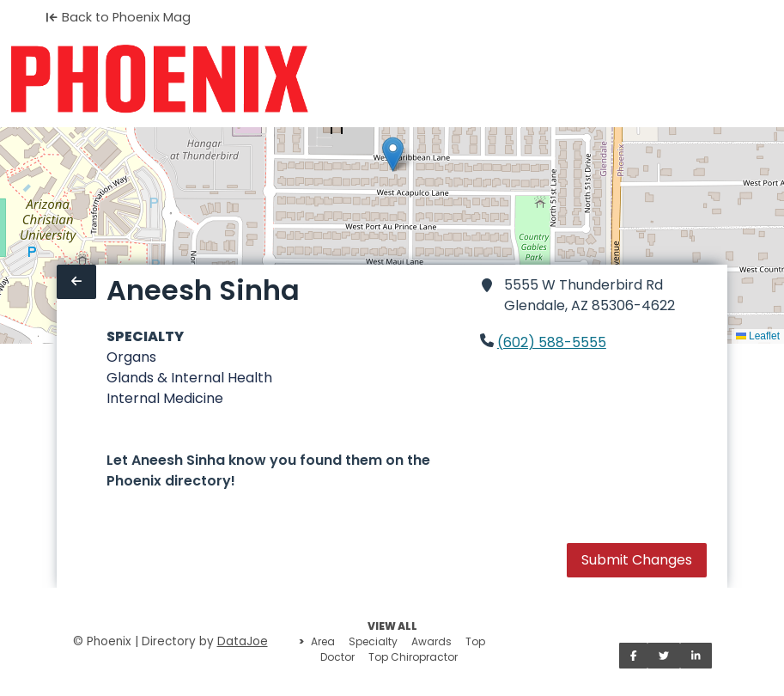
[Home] (159, 79)
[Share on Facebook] (634, 656)
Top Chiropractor (413, 657)
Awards (432, 641)
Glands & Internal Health (189, 378)
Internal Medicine (165, 398)
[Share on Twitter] (664, 656)
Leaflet (758, 336)
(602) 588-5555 (552, 342)
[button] (393, 154)
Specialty (373, 641)
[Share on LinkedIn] (696, 656)
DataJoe (243, 641)
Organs (131, 357)
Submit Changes (637, 560)
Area (323, 641)
